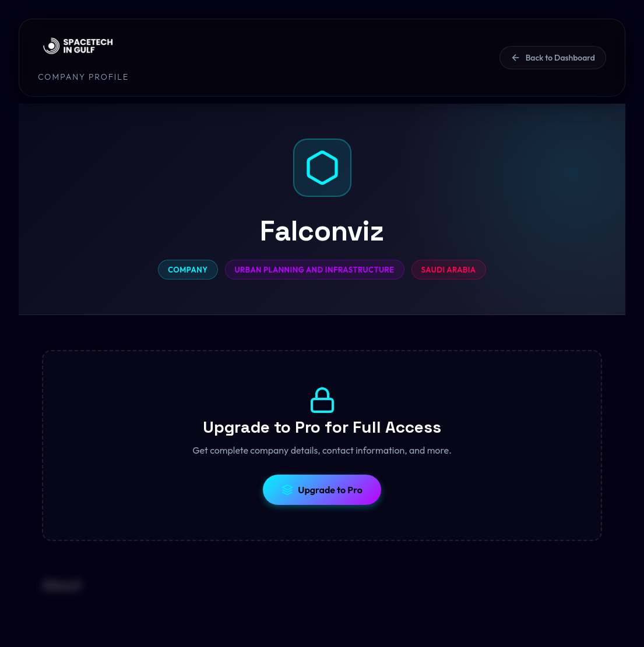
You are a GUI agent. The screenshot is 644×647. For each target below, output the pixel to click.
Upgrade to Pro (322, 490)
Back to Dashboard (553, 58)
